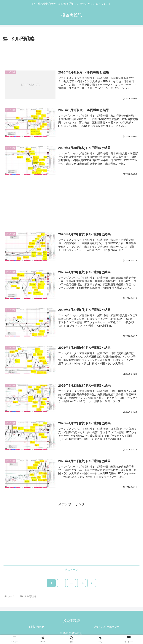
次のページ (71, 570)
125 (82, 583)
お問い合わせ (36, 627)
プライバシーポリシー (107, 627)
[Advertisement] (71, 53)
